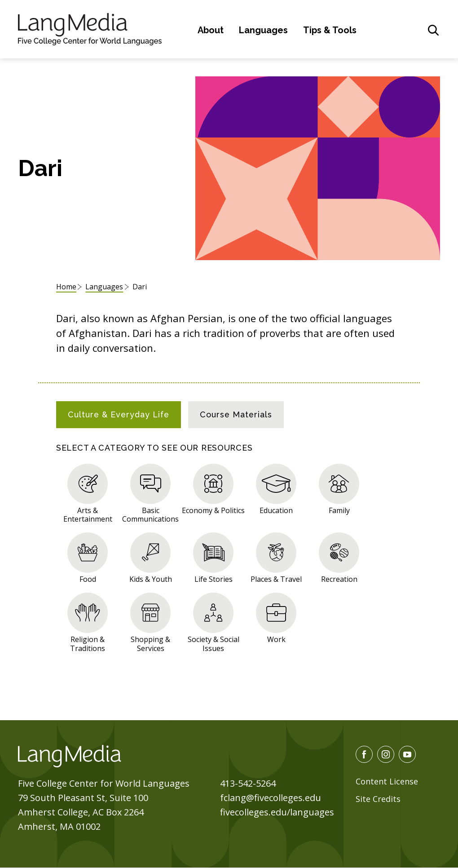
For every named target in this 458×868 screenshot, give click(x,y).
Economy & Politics (213, 510)
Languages (263, 30)
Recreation (339, 579)
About (211, 30)
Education (276, 510)
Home (66, 287)
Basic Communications (150, 514)
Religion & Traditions (88, 643)
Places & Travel (276, 579)
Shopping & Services (150, 643)
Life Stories (214, 579)
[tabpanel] (229, 556)
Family (339, 510)
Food (88, 579)
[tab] (119, 415)
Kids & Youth (151, 579)
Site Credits (378, 799)
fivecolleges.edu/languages (277, 812)
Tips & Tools (330, 30)
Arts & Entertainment (88, 514)
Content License (387, 781)
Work (276, 639)
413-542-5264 (248, 783)
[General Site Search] (433, 30)
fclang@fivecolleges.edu (271, 798)
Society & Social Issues (214, 643)
